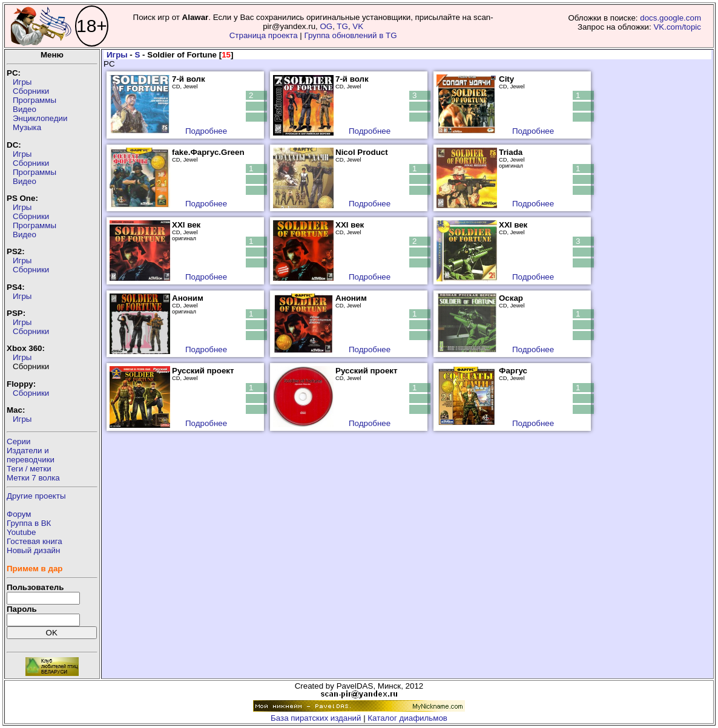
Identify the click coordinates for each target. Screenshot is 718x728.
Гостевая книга (35, 541)
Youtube (21, 532)
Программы (35, 100)
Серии (18, 441)
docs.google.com (670, 18)
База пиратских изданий (316, 718)
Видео (25, 109)
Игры (22, 82)
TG (342, 26)
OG (326, 26)
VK (358, 26)
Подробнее (206, 131)
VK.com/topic (677, 27)
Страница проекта (264, 35)
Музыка (27, 127)
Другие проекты (36, 496)
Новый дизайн (33, 550)
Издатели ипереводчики (31, 455)
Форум (19, 514)
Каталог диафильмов (407, 718)
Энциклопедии (40, 118)
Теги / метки (29, 469)
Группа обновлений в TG (351, 35)
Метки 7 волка (33, 478)
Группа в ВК (29, 523)
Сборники (31, 91)
